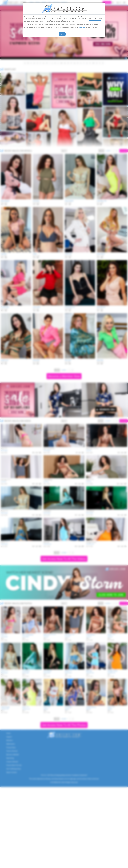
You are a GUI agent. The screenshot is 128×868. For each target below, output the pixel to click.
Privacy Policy (82, 28)
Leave (102, 34)
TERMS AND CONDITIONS (95, 20)
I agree (62, 34)
